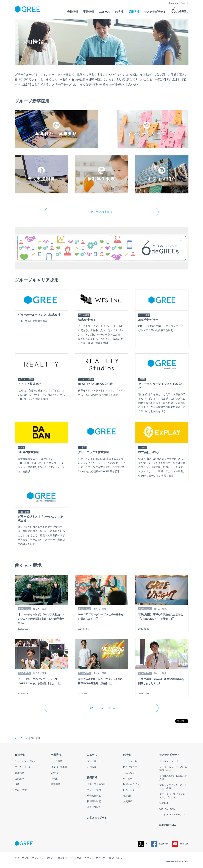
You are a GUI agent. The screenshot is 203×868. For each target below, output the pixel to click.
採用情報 (92, 778)
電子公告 (128, 797)
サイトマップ (22, 859)
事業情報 (56, 756)
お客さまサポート (97, 818)
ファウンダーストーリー (27, 768)
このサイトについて (95, 859)
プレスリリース (95, 762)
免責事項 (128, 802)
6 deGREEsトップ (99, 709)
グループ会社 (22, 791)
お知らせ (92, 768)
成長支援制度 (94, 796)
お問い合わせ (116, 859)
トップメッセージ (132, 762)
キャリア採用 (94, 791)
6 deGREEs (166, 826)
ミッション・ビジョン (26, 762)
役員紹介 (19, 779)
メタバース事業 (59, 768)
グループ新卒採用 (101, 212)
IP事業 (54, 779)
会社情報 (20, 756)
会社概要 (19, 774)
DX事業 (55, 774)
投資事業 (55, 785)
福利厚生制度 (94, 802)
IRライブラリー (131, 768)
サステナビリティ (169, 756)
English (185, 3)
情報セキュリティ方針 (70, 859)
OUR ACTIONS (167, 810)
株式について (130, 774)
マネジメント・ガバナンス (173, 815)
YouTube (180, 845)
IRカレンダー (130, 791)
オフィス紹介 (94, 808)
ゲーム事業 (57, 762)
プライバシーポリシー (43, 859)
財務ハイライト (131, 785)
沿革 (17, 785)
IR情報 (127, 756)
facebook (160, 845)
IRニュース (129, 779)
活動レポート (166, 804)
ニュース (92, 756)
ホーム (19, 739)
